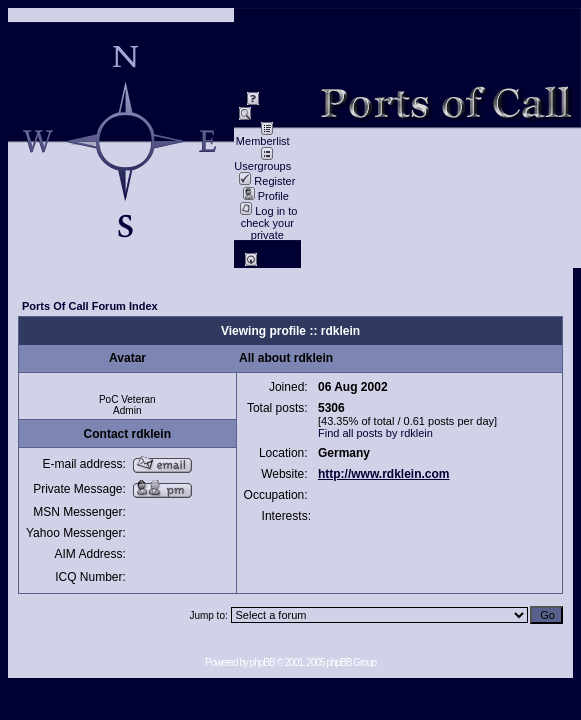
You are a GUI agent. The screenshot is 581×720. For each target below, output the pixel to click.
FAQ (265, 101)
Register (267, 181)
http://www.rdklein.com (384, 474)
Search (264, 116)
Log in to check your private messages (268, 229)
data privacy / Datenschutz (267, 57)
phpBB (262, 662)
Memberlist (263, 136)
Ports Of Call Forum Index (90, 306)
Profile (266, 196)
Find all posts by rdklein (375, 433)
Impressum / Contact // (267, 22)
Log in (267, 262)
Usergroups (262, 161)
